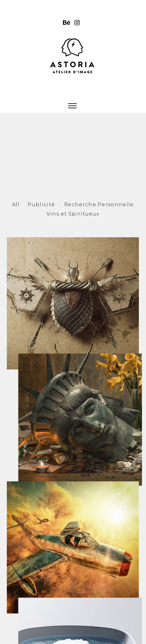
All (16, 241)
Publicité (41, 241)
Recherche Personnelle (99, 241)
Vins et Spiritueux (73, 250)
